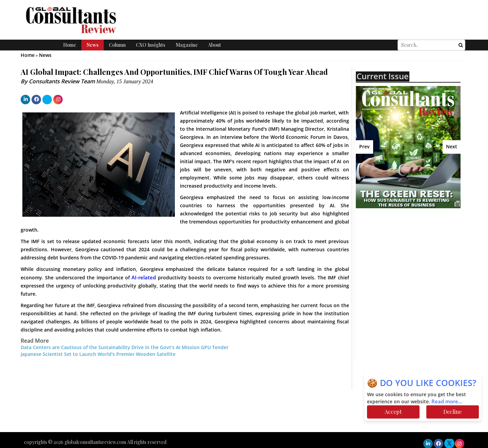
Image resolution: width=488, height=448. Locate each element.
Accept (393, 412)
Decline (452, 412)
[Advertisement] (415, 262)
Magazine (187, 45)
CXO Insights (151, 45)
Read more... (447, 402)
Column (117, 45)
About (215, 45)
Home (70, 45)
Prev (364, 147)
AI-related (144, 278)
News (93, 45)
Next (452, 147)
